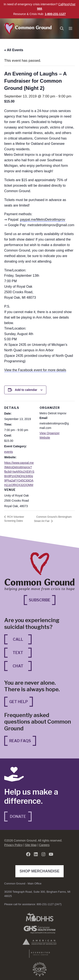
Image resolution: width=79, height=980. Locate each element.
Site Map (31, 845)
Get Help (19, 702)
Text (18, 653)
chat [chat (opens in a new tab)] (72, 4)
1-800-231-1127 (55, 14)
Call (61, 4)
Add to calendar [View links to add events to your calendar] (26, 390)
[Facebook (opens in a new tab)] (28, 854)
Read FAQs (20, 741)
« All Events (14, 50)
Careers (44, 845)
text (67, 4)
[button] (62, 29)
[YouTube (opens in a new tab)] (51, 854)
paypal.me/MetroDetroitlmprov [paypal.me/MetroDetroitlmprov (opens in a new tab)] (43, 220)
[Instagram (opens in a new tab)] (43, 854)
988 (39, 9)
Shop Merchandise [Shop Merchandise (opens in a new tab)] (41, 871)
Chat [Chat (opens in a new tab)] (22, 666)
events (9, 452)
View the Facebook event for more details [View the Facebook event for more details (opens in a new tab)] (35, 370)
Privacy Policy (13, 845)
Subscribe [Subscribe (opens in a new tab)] (42, 600)
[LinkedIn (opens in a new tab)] (36, 854)
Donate (18, 816)
